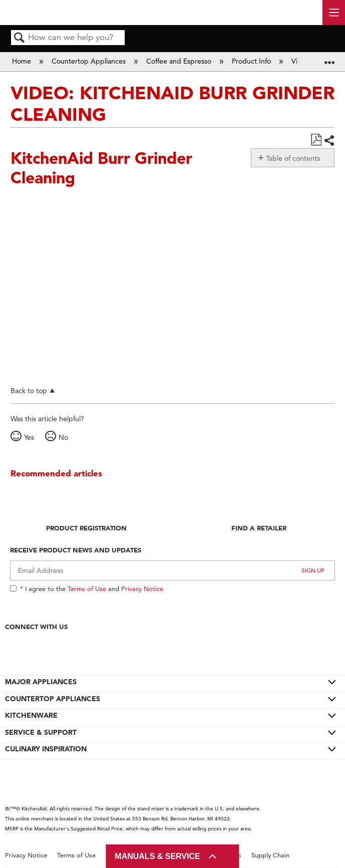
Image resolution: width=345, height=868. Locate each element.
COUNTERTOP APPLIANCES (53, 699)
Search (20, 38)
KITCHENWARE (31, 715)
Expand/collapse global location (329, 58)
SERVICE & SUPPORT (41, 732)
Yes (29, 437)
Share (329, 140)
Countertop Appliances (90, 61)
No (63, 437)
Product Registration (86, 528)
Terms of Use (87, 589)
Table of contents (293, 158)
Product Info (252, 61)
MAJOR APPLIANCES (41, 682)
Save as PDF (316, 140)
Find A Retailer (259, 528)
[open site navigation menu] (334, 13)
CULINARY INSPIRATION (46, 749)
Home (23, 61)
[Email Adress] (172, 570)
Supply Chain (270, 855)
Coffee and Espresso (180, 61)
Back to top (29, 390)
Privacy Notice (142, 589)
